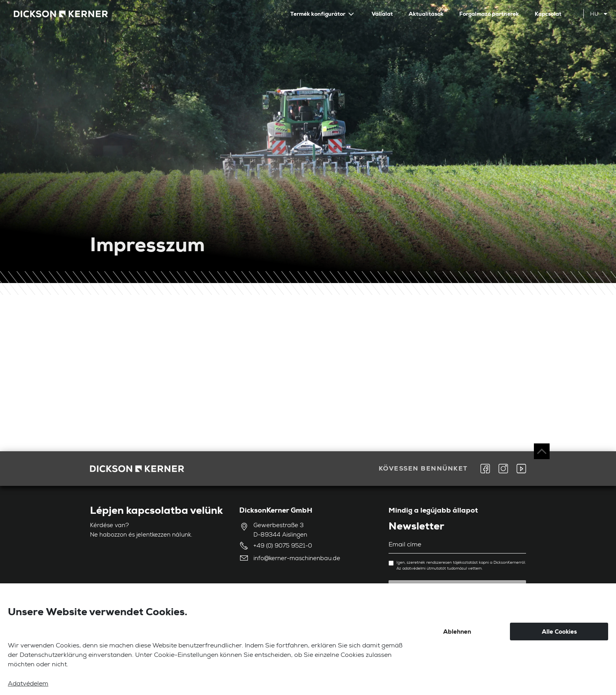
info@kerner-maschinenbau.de (297, 559)
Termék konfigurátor (318, 14)
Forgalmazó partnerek (489, 14)
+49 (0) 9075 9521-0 (283, 546)
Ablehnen (457, 632)
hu (594, 15)
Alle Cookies (559, 632)
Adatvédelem (28, 684)
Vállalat (382, 14)
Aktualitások (426, 14)
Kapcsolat (548, 14)
